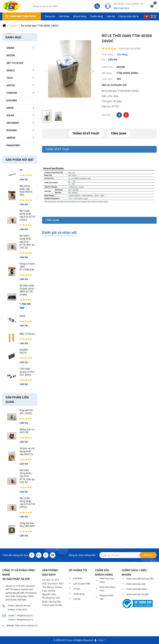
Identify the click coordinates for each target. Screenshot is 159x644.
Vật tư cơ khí (15, 63)
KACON (10, 55)
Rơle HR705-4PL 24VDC (26, 412)
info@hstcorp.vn (25, 620)
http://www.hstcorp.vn (26, 626)
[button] (93, 71)
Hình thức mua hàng (107, 580)
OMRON (11, 138)
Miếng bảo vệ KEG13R (27, 431)
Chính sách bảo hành (136, 589)
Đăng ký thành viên (107, 597)
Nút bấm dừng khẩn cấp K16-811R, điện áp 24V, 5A (27, 242)
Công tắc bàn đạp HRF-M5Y (27, 525)
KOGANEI (12, 100)
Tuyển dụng (97, 16)
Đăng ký (148, 555)
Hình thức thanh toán (108, 589)
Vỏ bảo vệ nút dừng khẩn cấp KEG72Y (27, 451)
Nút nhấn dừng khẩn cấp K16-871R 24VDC (27, 215)
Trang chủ (50, 16)
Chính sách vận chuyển (137, 594)
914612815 (22, 610)
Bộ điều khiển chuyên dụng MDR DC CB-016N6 (27, 290)
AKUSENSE (13, 123)
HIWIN (10, 108)
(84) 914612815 (121, 8)
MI (21, 170)
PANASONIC (13, 145)
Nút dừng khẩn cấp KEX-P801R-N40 (26, 190)
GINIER (10, 48)
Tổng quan (119, 133)
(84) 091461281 (23, 606)
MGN (22, 316)
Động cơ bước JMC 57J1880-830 (27, 267)
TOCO (10, 78)
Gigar (10, 115)
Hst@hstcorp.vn (25, 616)
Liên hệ (111, 16)
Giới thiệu (64, 16)
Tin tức (77, 589)
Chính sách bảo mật (136, 584)
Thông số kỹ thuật (86, 133)
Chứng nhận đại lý (128, 16)
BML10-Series (27, 334)
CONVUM (12, 93)
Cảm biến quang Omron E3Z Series (27, 372)
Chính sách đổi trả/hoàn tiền (140, 579)
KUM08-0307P (24, 351)
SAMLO (11, 70)
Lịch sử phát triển (82, 584)
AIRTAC (11, 85)
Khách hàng (80, 16)
